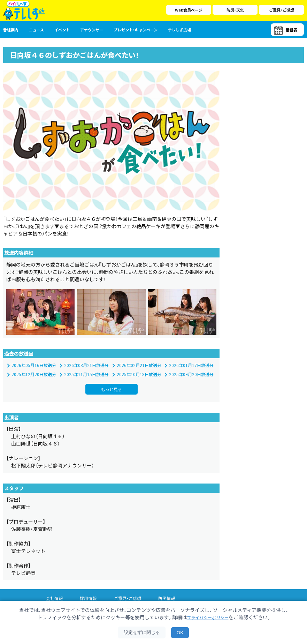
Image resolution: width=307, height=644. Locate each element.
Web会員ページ (189, 10)
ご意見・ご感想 (282, 10)
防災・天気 (235, 10)
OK (180, 633)
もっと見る (112, 401)
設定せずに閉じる (142, 632)
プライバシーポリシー (208, 617)
